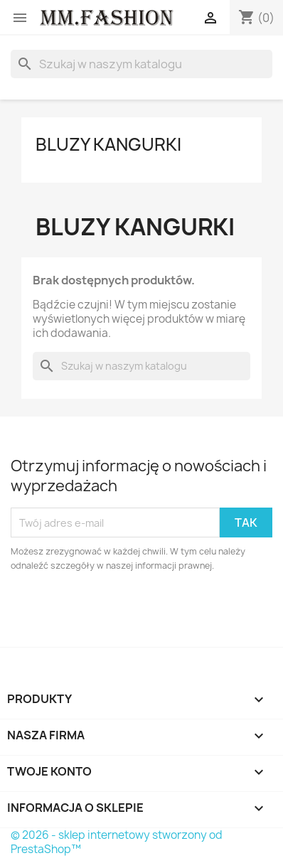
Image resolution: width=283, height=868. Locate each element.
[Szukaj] (141, 64)
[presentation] (129, 612)
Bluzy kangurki (108, 144)
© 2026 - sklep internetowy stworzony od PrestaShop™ (117, 842)
